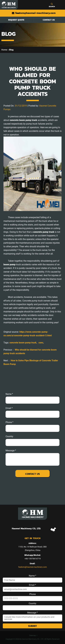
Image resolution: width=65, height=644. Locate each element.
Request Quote (16, 20)
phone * (9, 422)
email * (9, 408)
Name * (9, 394)
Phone (32, 594)
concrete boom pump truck (23, 343)
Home (4, 50)
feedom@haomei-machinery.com (34, 13)
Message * (32, 613)
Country (9, 436)
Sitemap (32, 635)
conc (41, 343)
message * (11, 451)
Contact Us (49, 20)
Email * (32, 585)
